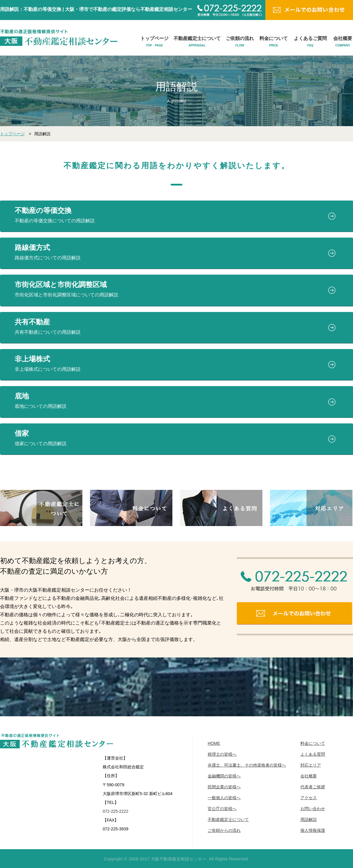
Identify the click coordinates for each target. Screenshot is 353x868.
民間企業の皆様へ (224, 787)
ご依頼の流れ (240, 42)
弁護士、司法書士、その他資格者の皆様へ (247, 765)
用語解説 (309, 819)
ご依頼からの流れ (224, 830)
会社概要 (343, 42)
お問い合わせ (313, 809)
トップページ (154, 42)
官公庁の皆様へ (222, 809)
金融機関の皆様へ (224, 776)
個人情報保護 (313, 830)
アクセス (309, 798)
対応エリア (311, 765)
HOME (214, 743)
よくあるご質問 (310, 42)
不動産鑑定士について (197, 42)
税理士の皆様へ (222, 754)
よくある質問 (313, 754)
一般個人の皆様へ (224, 798)
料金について (274, 42)
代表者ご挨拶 (313, 787)
